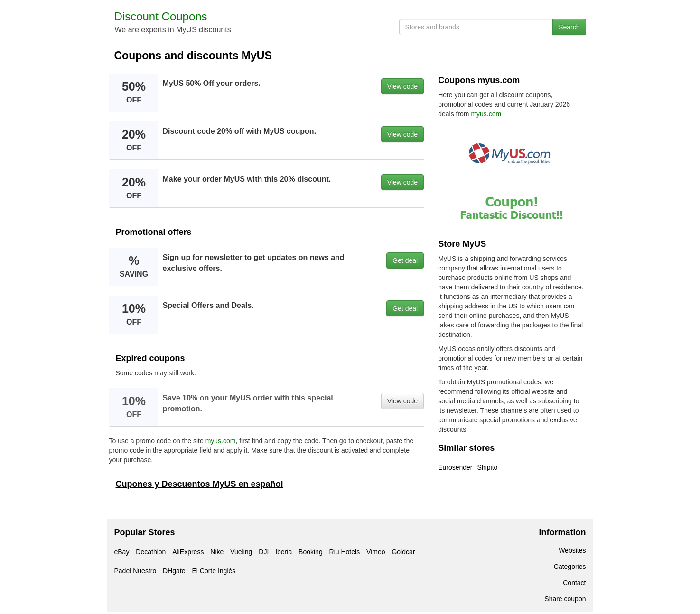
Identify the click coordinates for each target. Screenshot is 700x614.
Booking (311, 552)
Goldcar (403, 552)
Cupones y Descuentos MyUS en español (200, 484)
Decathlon (151, 552)
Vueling (241, 552)
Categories (570, 567)
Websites (572, 550)
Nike (217, 552)
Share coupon (565, 599)
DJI (264, 552)
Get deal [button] (405, 260)
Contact (574, 583)
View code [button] (402, 86)
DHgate (174, 571)
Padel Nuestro (135, 571)
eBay (122, 552)
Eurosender (455, 467)
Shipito (488, 467)
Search (569, 27)
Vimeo (376, 552)
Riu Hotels (345, 552)
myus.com (221, 441)
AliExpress (188, 552)
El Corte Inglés (214, 571)
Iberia (284, 552)
